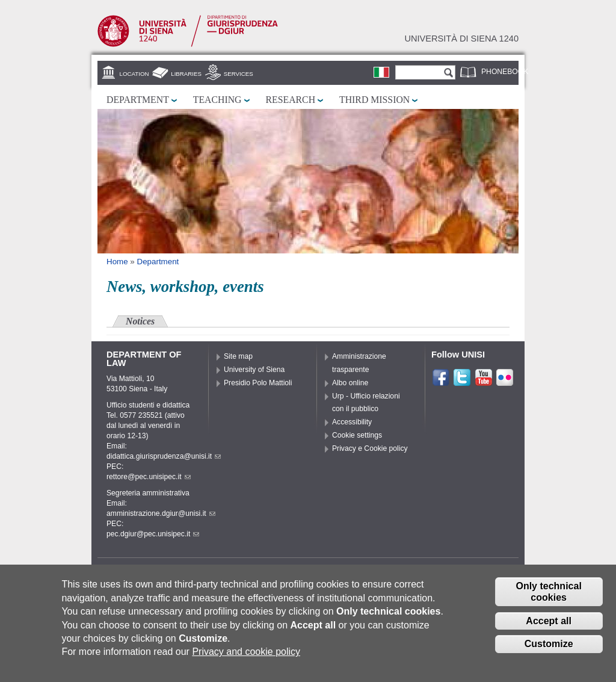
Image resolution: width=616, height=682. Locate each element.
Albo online (350, 383)
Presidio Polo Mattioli (258, 383)
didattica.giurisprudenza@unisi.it (164, 456)
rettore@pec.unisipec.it (149, 477)
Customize (549, 650)
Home (117, 262)
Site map (238, 356)
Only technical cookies (548, 597)
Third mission (374, 100)
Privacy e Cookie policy (370, 448)
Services (239, 74)
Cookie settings (357, 435)
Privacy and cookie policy (246, 657)
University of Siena (254, 370)
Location (134, 74)
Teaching (217, 100)
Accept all (549, 626)
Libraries (186, 74)
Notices (140, 321)
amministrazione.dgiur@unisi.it (161, 513)
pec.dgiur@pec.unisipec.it (153, 534)
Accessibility (352, 422)
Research (291, 100)
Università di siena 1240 (461, 39)
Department (138, 100)
